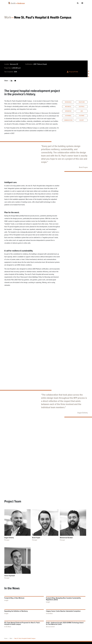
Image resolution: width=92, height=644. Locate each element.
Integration (68, 112)
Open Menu (82, 3)
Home (6, 616)
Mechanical (68, 107)
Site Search (78, 3)
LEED (82, 112)
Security (82, 121)
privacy (22, 635)
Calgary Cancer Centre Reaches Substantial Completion (63, 589)
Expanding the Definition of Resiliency (16, 589)
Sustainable (68, 117)
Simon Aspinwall (10, 554)
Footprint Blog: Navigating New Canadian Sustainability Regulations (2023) (63, 577)
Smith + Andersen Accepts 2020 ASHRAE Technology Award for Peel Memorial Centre (65, 602)
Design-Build (68, 103)
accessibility (23, 632)
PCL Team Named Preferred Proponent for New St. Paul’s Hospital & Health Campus (22, 602)
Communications (68, 121)
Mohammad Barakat (66, 516)
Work (8, 18)
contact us (23, 628)
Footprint (82, 117)
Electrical (82, 107)
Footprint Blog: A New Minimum (14, 576)
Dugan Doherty (83, 414)
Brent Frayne (83, 168)
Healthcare (82, 103)
